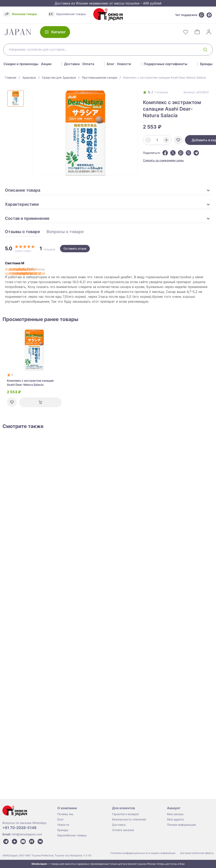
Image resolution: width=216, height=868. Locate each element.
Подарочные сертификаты (166, 64)
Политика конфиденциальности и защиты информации (143, 853)
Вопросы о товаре (65, 232)
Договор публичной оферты (197, 853)
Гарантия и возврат (126, 814)
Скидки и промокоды (21, 64)
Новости (124, 64)
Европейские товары (72, 835)
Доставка (72, 64)
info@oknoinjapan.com (27, 834)
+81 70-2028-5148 (19, 828)
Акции (46, 64)
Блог (111, 64)
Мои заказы (175, 814)
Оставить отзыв (75, 248)
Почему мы (65, 814)
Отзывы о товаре (22, 232)
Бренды (206, 64)
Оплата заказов (123, 830)
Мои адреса (175, 819)
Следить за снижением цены (163, 160)
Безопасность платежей (129, 819)
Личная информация (181, 825)
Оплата (88, 64)
